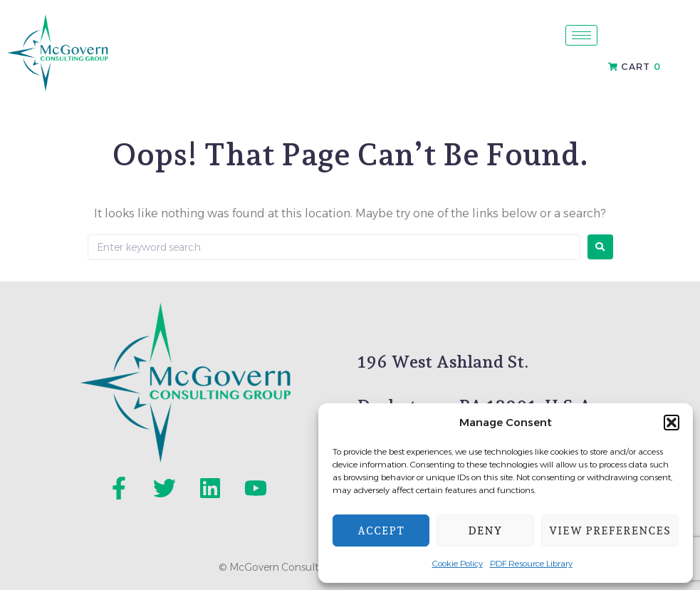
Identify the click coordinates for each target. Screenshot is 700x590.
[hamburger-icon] (581, 35)
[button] (672, 423)
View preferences (610, 531)
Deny (486, 531)
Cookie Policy (458, 563)
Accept (381, 531)
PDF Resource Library (531, 563)
